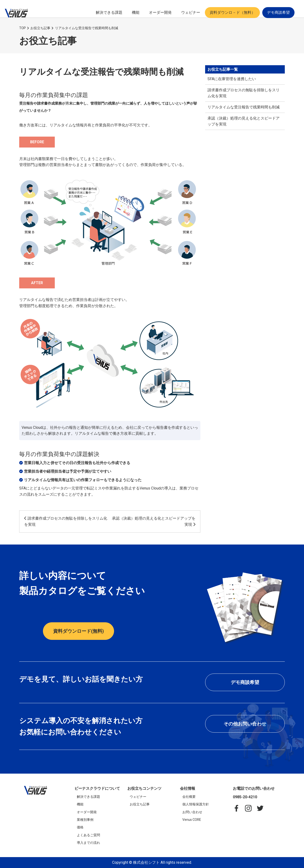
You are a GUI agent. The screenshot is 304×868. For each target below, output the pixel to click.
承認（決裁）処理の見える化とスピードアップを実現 (244, 121)
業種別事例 (85, 820)
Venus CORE (192, 820)
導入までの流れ (88, 843)
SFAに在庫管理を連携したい (232, 79)
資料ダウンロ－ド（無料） (232, 12)
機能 (136, 12)
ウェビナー (191, 12)
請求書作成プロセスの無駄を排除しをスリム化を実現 (244, 93)
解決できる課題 (109, 12)
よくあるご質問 (88, 835)
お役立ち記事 (140, 804)
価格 (80, 827)
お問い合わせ (192, 812)
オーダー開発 (160, 12)
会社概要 (189, 797)
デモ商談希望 (278, 12)
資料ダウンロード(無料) (78, 631)
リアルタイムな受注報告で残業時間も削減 (244, 107)
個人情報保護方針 (196, 804)
